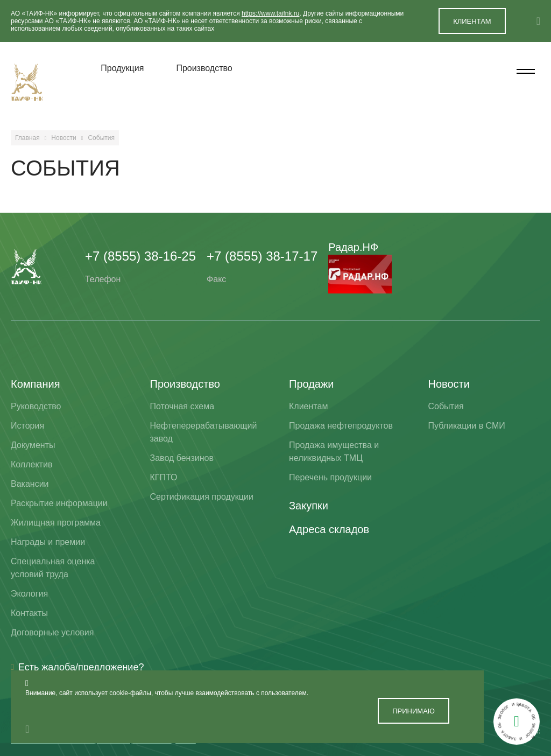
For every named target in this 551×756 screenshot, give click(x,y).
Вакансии (30, 484)
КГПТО (164, 477)
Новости (63, 138)
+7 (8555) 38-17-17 (262, 256)
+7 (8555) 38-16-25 (140, 256)
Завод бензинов (182, 458)
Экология (29, 594)
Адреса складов (329, 529)
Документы (33, 445)
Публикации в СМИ (467, 426)
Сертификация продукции (202, 497)
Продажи (312, 384)
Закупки (309, 506)
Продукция (122, 68)
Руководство (36, 406)
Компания (36, 384)
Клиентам (308, 406)
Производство (204, 68)
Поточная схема (182, 406)
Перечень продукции (330, 477)
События (446, 406)
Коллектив (31, 464)
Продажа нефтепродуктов (341, 426)
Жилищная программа (56, 523)
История (27, 426)
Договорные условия (52, 632)
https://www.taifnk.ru (270, 13)
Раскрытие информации (59, 503)
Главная (27, 138)
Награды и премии (48, 542)
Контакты (29, 613)
